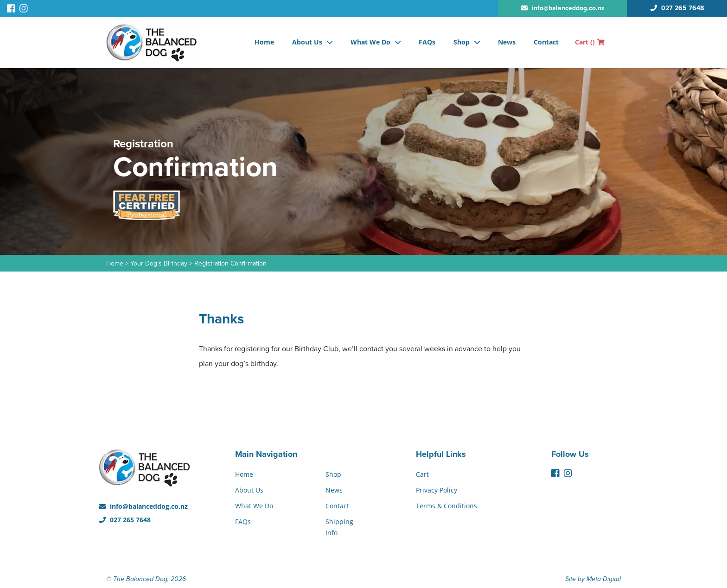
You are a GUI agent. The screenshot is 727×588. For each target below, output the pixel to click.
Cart (590, 42)
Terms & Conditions (446, 506)
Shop (462, 42)
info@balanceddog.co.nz (143, 506)
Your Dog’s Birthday (159, 263)
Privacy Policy (437, 490)
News (507, 42)
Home (264, 42)
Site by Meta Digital (593, 579)
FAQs (427, 42)
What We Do (370, 42)
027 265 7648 (125, 520)
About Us (307, 42)
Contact (546, 42)
